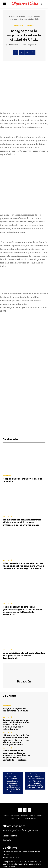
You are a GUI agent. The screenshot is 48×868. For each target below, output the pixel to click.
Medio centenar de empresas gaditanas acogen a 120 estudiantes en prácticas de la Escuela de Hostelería (23, 541)
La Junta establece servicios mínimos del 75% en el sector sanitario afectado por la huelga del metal (35, 712)
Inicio (11, 17)
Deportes (7, 406)
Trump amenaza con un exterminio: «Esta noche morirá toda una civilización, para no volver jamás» (22, 453)
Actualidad (20, 17)
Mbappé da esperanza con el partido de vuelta (22, 410)
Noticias (31, 26)
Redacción (13, 45)
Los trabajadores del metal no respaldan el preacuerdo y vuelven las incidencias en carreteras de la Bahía (13, 714)
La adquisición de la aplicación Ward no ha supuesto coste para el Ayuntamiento (24, 586)
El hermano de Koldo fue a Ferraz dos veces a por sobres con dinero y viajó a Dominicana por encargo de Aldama (23, 496)
